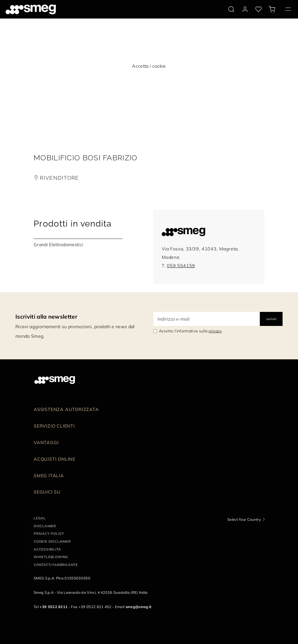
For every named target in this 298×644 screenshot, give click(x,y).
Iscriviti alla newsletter (46, 317)
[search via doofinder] (231, 9)
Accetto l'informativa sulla (190, 331)
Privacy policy (49, 534)
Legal (40, 518)
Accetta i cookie (149, 66)
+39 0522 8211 (54, 607)
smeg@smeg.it (139, 607)
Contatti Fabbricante (56, 565)
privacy (215, 331)
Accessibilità (47, 549)
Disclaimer (45, 526)
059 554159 (181, 266)
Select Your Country (244, 519)
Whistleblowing (51, 557)
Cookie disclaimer (52, 541)
